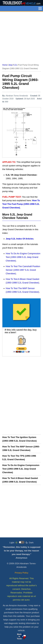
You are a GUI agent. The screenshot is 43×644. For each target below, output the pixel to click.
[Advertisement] (21, 37)
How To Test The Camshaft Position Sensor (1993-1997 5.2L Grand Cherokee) (23, 270)
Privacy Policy (21, 573)
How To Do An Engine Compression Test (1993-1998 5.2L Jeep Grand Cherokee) (23, 257)
